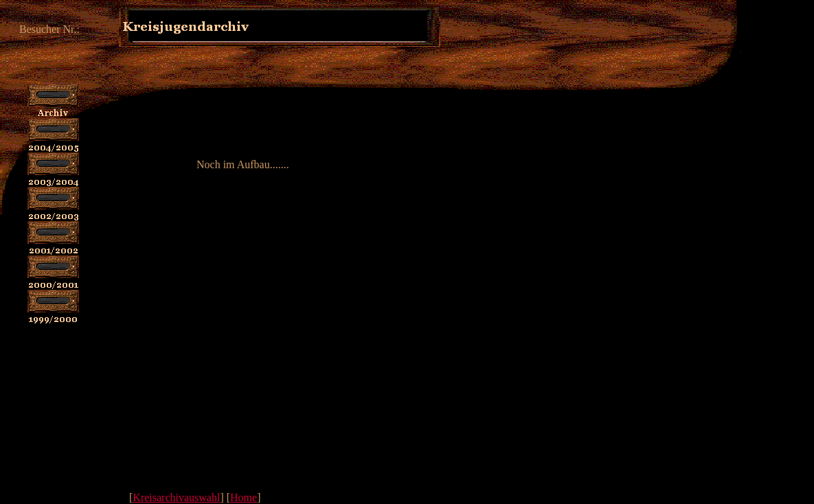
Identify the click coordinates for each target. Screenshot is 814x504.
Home (244, 497)
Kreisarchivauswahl (176, 497)
